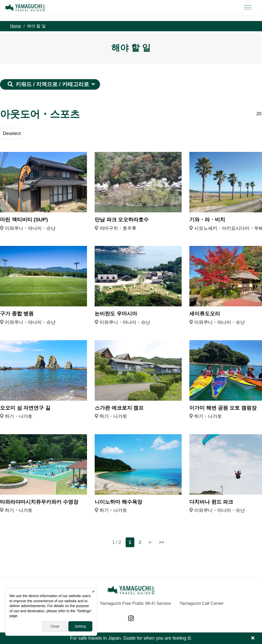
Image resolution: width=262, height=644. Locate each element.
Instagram (131, 618)
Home (16, 26)
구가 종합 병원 (17, 313)
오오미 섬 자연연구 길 (25, 408)
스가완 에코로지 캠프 (119, 408)
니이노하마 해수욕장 (118, 502)
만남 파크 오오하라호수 (122, 219)
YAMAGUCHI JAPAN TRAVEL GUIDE (26, 8)
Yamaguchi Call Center (202, 603)
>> (161, 542)
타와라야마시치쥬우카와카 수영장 (39, 502)
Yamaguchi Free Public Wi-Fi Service (135, 603)
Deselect (12, 133)
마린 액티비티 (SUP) (24, 219)
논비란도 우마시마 (116, 313)
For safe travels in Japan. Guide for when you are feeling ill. (131, 638)
